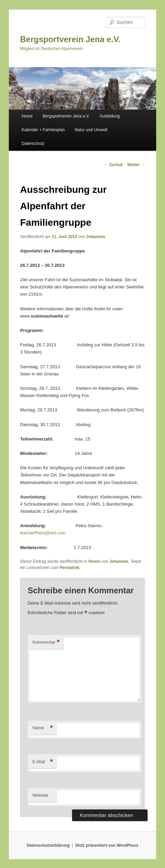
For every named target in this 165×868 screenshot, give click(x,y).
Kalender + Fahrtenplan (43, 130)
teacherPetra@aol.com (43, 533)
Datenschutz (33, 144)
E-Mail (43, 762)
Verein (94, 561)
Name (43, 728)
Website (40, 795)
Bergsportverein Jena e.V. (70, 39)
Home (27, 116)
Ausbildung (109, 116)
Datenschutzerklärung (48, 845)
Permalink (70, 568)
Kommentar (46, 642)
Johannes (96, 237)
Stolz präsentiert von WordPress (107, 845)
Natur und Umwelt (91, 130)
